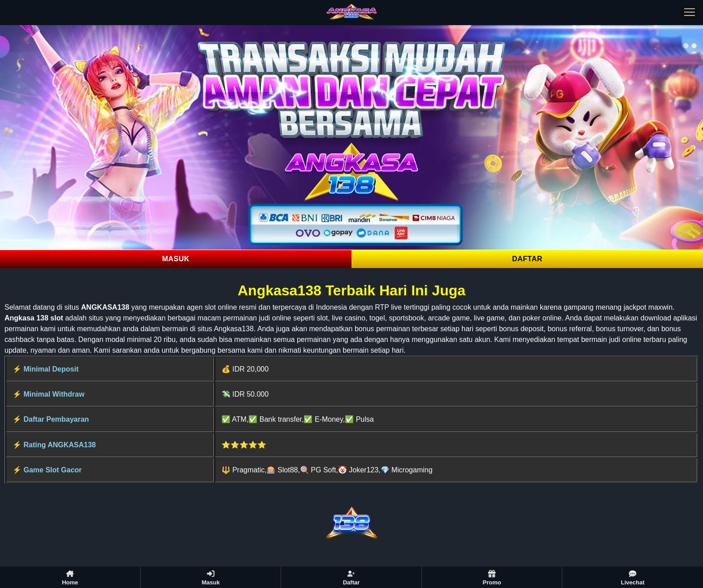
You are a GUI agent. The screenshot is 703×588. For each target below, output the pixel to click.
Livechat (633, 577)
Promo (492, 577)
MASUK (176, 259)
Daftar (351, 577)
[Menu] (690, 12)
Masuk (211, 577)
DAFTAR (527, 259)
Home (70, 577)
